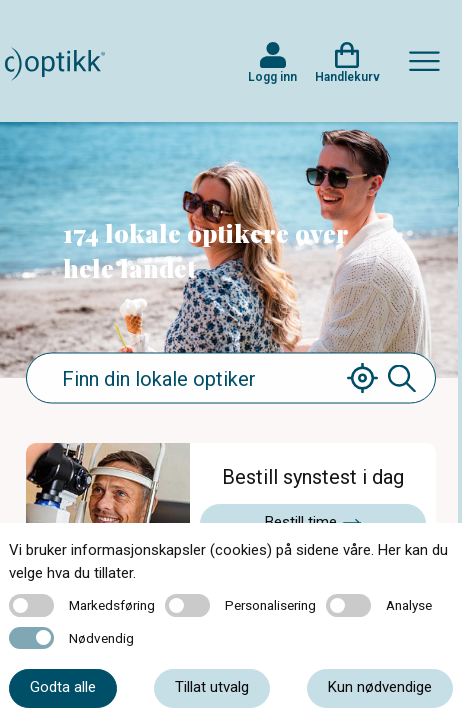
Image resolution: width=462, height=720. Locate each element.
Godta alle (63, 687)
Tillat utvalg (212, 687)
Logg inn (272, 77)
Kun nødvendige (380, 687)
